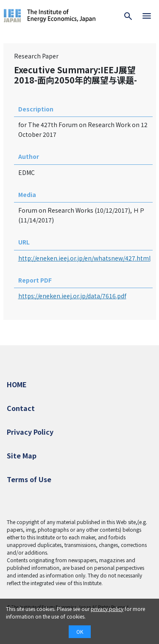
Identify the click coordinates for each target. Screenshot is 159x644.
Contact (21, 408)
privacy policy (107, 609)
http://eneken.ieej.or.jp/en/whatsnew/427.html (84, 258)
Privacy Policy (30, 432)
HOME (17, 384)
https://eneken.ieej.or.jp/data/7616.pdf (72, 296)
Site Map (22, 455)
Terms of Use (29, 479)
